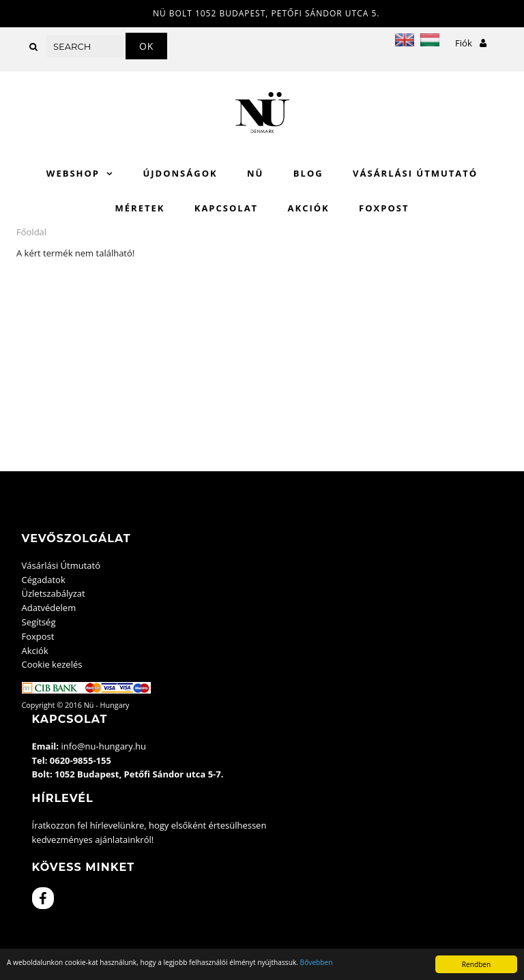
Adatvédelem (49, 608)
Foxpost (384, 208)
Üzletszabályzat (54, 593)
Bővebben (317, 962)
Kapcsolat (226, 208)
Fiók (471, 43)
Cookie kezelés (52, 664)
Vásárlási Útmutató (415, 173)
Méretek (140, 208)
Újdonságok (180, 173)
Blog (308, 173)
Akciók (309, 208)
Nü (255, 173)
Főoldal (31, 232)
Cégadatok (44, 580)
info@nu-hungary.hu (103, 746)
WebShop (73, 173)
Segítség (39, 622)
